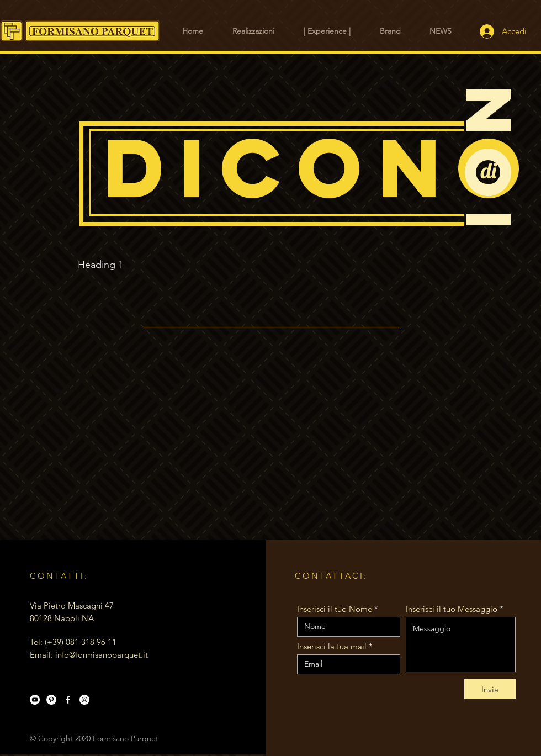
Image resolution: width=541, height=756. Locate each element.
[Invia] (490, 689)
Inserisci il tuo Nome (335, 609)
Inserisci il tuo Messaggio (452, 609)
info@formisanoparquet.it (102, 655)
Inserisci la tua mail (332, 646)
